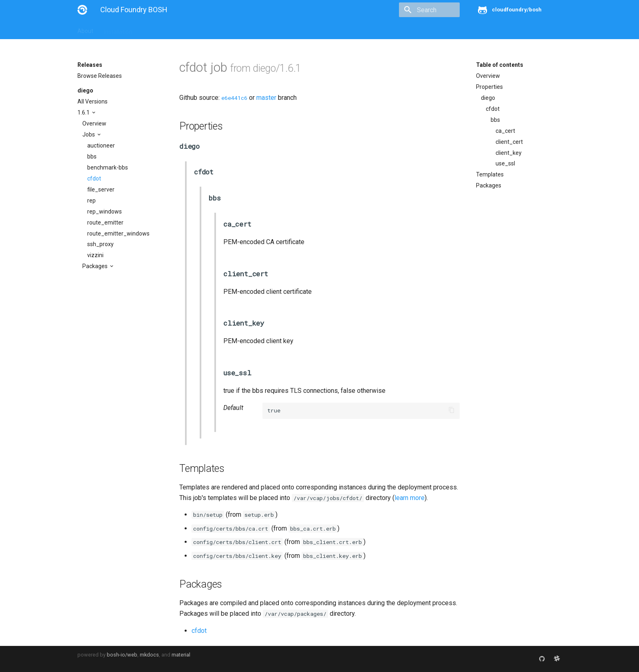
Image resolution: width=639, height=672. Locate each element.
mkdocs (149, 655)
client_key (509, 153)
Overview (94, 123)
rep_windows (105, 212)
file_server (101, 189)
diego (85, 90)
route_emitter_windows (118, 234)
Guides (151, 29)
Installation (118, 29)
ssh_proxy (100, 244)
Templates (490, 174)
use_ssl (505, 163)
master (266, 98)
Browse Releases (100, 76)
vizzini (95, 255)
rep (91, 200)
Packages (96, 266)
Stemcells (221, 29)
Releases (257, 29)
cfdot (94, 178)
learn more (410, 498)
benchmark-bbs (108, 167)
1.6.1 (84, 112)
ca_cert (505, 131)
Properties (489, 87)
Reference (184, 29)
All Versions (93, 101)
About (85, 29)
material (181, 655)
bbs (92, 156)
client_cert (509, 142)
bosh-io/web (122, 655)
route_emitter (105, 223)
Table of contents (500, 65)
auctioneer (101, 145)
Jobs (89, 134)
